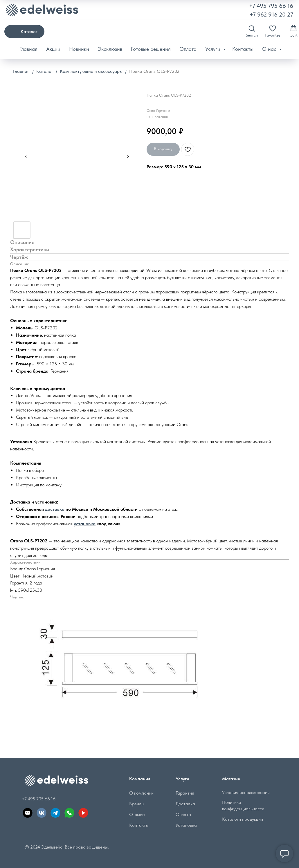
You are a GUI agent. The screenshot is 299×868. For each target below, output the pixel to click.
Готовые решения (151, 49)
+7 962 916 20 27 (271, 15)
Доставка (184, 804)
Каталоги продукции (242, 819)
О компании (141, 793)
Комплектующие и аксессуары (92, 71)
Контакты (243, 49)
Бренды (136, 804)
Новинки (79, 49)
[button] (252, 31)
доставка (55, 509)
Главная (28, 49)
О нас (270, 49)
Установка (185, 825)
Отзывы (136, 814)
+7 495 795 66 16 (271, 6)
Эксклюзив (110, 49)
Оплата (188, 49)
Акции (53, 49)
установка (85, 524)
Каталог (45, 71)
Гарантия (184, 793)
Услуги (214, 49)
